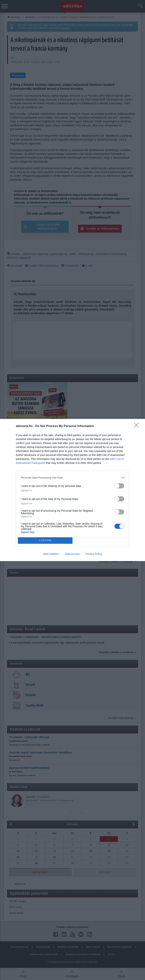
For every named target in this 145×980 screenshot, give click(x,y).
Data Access (72, 554)
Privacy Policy (94, 554)
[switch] (119, 486)
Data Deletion (51, 554)
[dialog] (72, 490)
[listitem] (72, 478)
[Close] (138, 426)
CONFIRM (45, 541)
